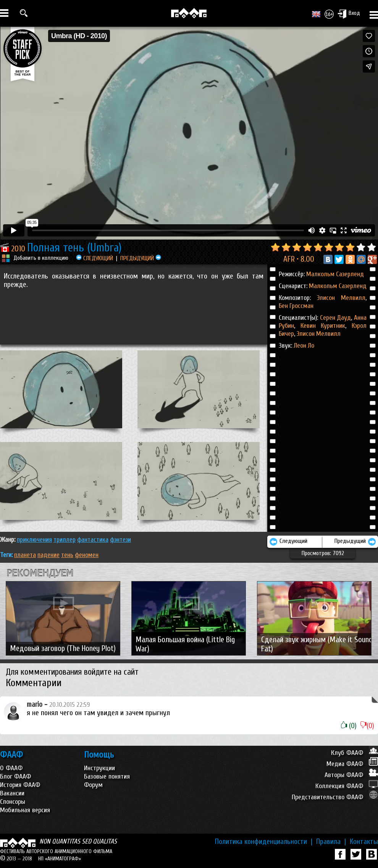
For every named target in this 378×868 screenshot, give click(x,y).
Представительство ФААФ (335, 797)
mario (35, 704)
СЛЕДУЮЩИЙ (94, 258)
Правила (331, 842)
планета (25, 555)
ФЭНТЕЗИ (120, 540)
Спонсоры (13, 802)
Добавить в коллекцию (41, 258)
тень (67, 555)
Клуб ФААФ (355, 753)
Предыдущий (355, 542)
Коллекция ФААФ (347, 786)
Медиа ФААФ (352, 764)
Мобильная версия (25, 810)
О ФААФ (11, 768)
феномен (87, 555)
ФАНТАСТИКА (93, 540)
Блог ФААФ (15, 777)
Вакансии (12, 793)
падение (48, 555)
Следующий (288, 542)
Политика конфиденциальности (264, 842)
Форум (93, 785)
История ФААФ (20, 785)
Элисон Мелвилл (341, 298)
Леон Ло (304, 346)
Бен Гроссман (296, 306)
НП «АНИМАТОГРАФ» (60, 859)
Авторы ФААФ (351, 775)
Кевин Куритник (320, 326)
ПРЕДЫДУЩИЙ (141, 258)
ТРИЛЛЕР (65, 540)
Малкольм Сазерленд (335, 274)
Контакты (364, 842)
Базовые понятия (107, 777)
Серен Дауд (336, 318)
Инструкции (99, 768)
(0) (349, 726)
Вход (349, 14)
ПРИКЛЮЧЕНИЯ (34, 540)
